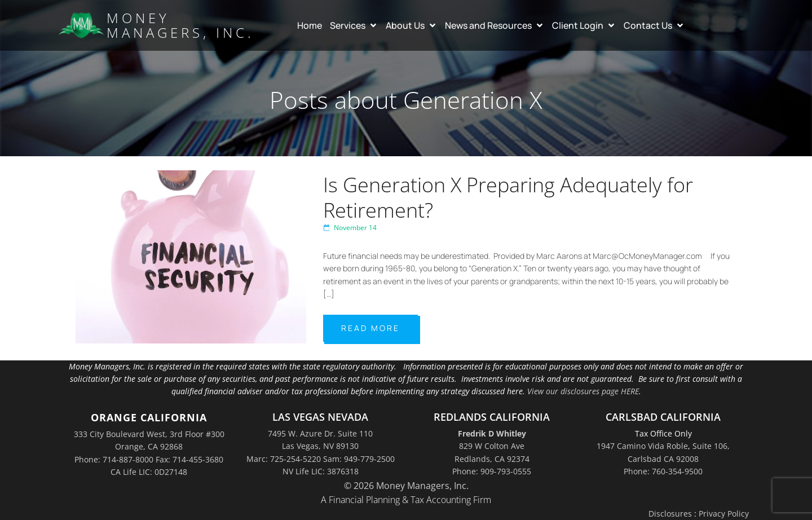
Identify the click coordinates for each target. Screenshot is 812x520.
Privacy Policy (724, 514)
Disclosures (670, 514)
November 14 (350, 228)
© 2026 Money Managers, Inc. (406, 486)
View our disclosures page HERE (583, 391)
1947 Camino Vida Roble (642, 446)
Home (310, 25)
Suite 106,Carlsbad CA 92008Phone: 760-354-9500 (677, 459)
